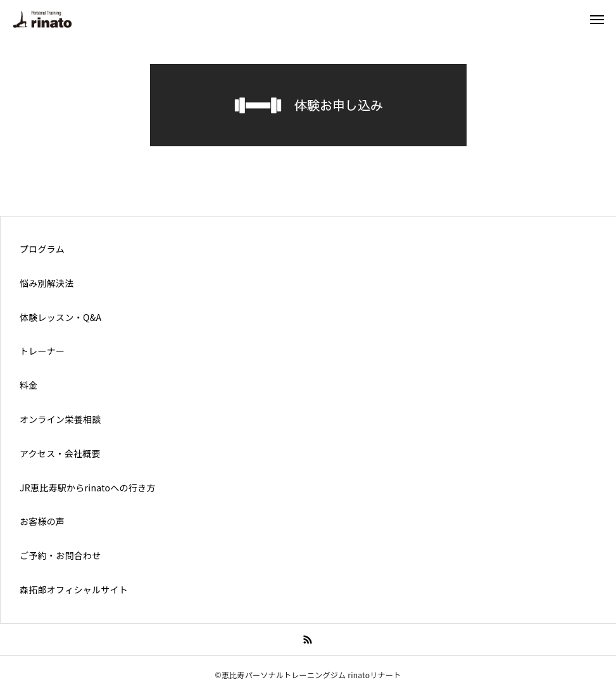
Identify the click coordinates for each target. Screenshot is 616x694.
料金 (29, 385)
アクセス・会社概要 (60, 453)
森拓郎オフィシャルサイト (74, 590)
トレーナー (42, 351)
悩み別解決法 (47, 283)
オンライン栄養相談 (60, 419)
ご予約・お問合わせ (60, 555)
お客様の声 (42, 521)
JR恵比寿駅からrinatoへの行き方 (88, 488)
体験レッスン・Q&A (60, 317)
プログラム (42, 249)
